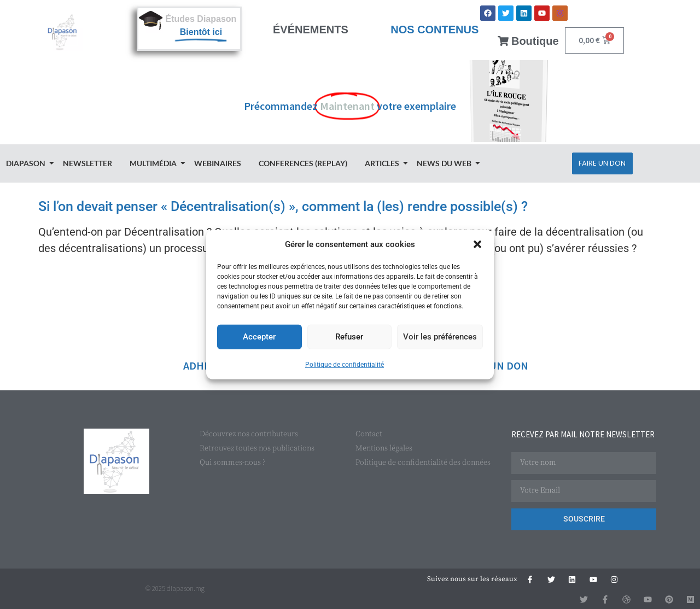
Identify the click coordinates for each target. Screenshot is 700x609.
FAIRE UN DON (494, 365)
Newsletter (87, 163)
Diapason (27, 163)
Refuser (349, 337)
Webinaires (218, 163)
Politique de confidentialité (345, 364)
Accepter (259, 337)
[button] (477, 244)
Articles (384, 163)
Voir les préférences (440, 337)
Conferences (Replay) (303, 163)
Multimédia (155, 163)
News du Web (446, 163)
